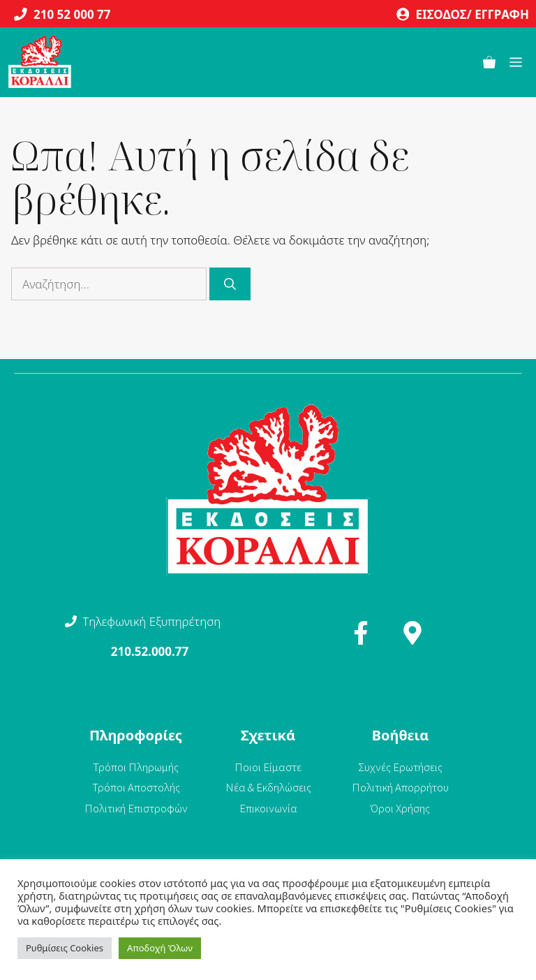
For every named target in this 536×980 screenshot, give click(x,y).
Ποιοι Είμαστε (268, 767)
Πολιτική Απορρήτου (400, 787)
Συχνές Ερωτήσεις (400, 767)
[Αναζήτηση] (230, 284)
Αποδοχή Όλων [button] (160, 948)
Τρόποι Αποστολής (136, 787)
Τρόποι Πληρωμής (136, 767)
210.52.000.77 (150, 651)
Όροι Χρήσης (400, 808)
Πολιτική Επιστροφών (136, 808)
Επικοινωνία (268, 808)
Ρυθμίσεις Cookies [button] (65, 948)
